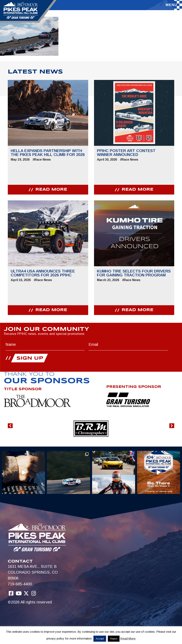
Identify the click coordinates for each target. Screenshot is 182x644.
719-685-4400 (20, 584)
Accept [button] (100, 639)
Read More (128, 638)
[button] (10, 426)
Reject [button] (114, 639)
